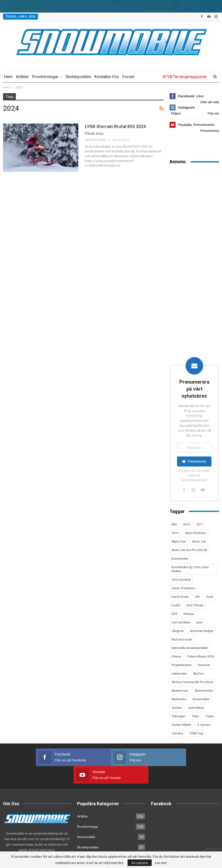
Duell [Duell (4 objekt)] (210, 597)
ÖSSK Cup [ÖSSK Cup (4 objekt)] (196, 733)
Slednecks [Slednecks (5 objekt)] (179, 699)
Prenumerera (197, 461)
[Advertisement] (194, 247)
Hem (8, 77)
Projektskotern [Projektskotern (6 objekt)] (182, 665)
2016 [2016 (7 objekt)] (187, 525)
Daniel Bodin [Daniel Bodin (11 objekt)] (180, 597)
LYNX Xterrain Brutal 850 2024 (115, 126)
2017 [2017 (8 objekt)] (200, 525)
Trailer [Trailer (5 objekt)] (210, 716)
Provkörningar (45, 77)
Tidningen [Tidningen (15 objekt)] (178, 716)
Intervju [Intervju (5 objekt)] (189, 614)
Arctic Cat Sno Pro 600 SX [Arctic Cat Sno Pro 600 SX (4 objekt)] (189, 550)
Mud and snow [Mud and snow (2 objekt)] (182, 640)
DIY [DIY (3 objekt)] (198, 597)
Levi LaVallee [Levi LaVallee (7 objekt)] (181, 622)
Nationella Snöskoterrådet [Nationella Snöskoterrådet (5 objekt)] (190, 648)
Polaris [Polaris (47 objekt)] (176, 657)
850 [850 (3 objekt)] (174, 525)
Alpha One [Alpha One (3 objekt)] (179, 542)
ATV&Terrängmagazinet (185, 77)
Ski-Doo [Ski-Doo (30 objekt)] (198, 674)
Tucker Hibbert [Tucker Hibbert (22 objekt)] (181, 725)
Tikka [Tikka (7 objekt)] (195, 716)
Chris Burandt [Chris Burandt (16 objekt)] (181, 580)
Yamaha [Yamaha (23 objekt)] (177, 733)
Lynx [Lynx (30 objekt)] (199, 622)
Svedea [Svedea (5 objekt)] (177, 708)
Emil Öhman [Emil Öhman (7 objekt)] (195, 605)
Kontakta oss (107, 77)
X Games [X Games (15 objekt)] (204, 725)
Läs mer (161, 863)
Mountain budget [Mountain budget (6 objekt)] (202, 631)
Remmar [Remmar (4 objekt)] (204, 665)
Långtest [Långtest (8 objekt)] (178, 631)
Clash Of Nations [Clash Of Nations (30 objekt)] (183, 588)
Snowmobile (86, 819)
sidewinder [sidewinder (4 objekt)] (179, 674)
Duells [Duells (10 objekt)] (176, 605)
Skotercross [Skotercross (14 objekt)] (180, 691)
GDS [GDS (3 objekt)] (174, 614)
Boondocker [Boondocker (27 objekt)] (180, 559)
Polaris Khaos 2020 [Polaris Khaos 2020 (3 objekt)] (201, 657)
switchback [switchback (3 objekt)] (196, 708)
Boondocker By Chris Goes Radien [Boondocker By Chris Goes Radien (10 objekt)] (190, 569)
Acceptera (140, 863)
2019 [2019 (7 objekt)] (175, 533)
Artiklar (22, 77)
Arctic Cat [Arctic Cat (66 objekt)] (199, 542)
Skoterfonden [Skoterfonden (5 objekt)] (204, 691)
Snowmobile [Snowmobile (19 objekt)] (201, 699)
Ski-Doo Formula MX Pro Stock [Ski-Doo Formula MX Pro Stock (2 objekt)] (192, 682)
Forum (128, 77)
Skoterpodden (78, 77)
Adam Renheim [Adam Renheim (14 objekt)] (196, 533)
